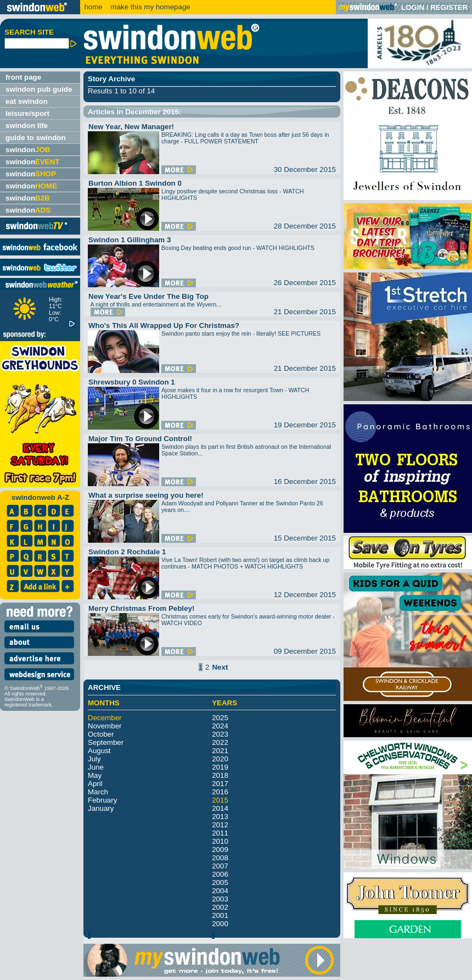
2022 (220, 742)
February (102, 800)
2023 (220, 734)
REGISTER (449, 7)
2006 (220, 874)
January (101, 808)
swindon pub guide (39, 89)
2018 (220, 775)
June (96, 767)
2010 (220, 841)
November (105, 726)
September (106, 742)
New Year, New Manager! (131, 127)
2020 (220, 759)
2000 (220, 924)
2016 (220, 792)
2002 (220, 907)
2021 (220, 751)
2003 (220, 899)
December (105, 718)
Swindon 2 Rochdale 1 (127, 552)
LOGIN (413, 7)
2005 (220, 882)
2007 (220, 866)
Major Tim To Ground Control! (140, 439)
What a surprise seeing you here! (146, 495)
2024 (220, 726)
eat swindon (27, 101)
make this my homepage (150, 7)
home (93, 7)
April (95, 784)
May (95, 775)
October (101, 734)
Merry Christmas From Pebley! (141, 608)
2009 (220, 850)
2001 (220, 915)
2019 (220, 767)
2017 (220, 784)
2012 (220, 825)
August (99, 751)
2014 (220, 808)
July (94, 759)
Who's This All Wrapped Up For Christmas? (164, 325)
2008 (220, 858)
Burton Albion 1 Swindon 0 (135, 183)
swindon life (27, 126)
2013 (220, 817)
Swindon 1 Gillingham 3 (130, 240)
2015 (220, 800)
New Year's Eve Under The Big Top (148, 296)
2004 (220, 891)
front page (23, 77)
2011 (220, 833)
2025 (220, 718)
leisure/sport (27, 113)
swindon (28, 150)
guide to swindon (36, 138)
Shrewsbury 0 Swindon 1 (132, 382)
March (98, 792)
